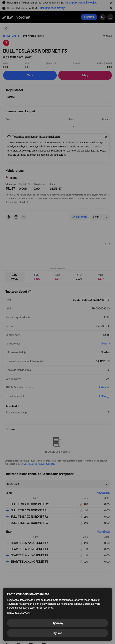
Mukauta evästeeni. (19, 613)
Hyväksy (57, 623)
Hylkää (57, 633)
